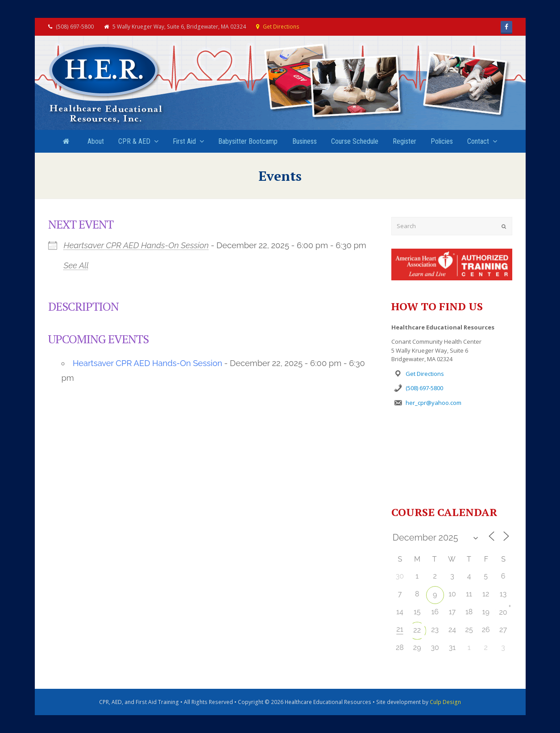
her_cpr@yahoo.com (433, 403)
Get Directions (281, 27)
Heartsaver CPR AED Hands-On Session (136, 245)
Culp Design (445, 702)
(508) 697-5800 (424, 388)
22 (417, 630)
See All (76, 265)
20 (503, 612)
